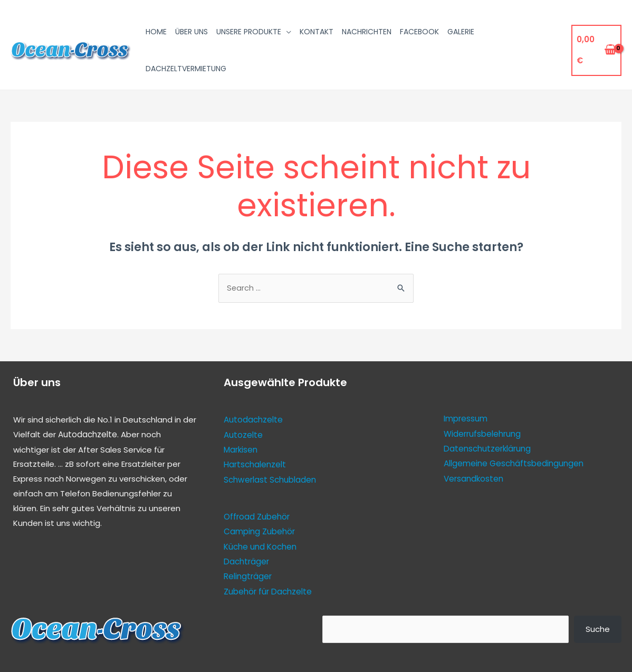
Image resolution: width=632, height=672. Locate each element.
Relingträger (248, 575)
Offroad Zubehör (257, 517)
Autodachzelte (88, 435)
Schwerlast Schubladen (270, 480)
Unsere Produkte (249, 32)
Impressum (466, 420)
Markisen (241, 450)
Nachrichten (367, 32)
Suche (598, 627)
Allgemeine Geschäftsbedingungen (514, 464)
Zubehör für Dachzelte (267, 590)
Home (156, 32)
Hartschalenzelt (255, 465)
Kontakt (317, 32)
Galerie (461, 32)
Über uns (191, 32)
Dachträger (246, 560)
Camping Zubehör (259, 531)
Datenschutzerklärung (487, 449)
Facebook (419, 32)
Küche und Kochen (260, 546)
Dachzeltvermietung (186, 69)
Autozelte (243, 435)
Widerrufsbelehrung (482, 434)
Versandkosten (473, 479)
